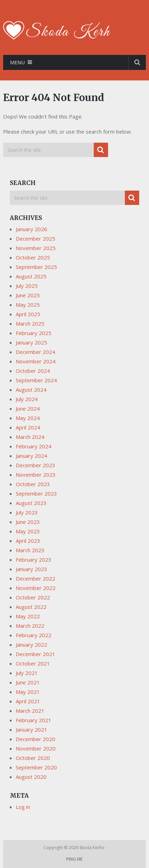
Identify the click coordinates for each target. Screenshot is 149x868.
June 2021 (28, 682)
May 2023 (28, 531)
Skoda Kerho (93, 848)
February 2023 (34, 560)
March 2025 (30, 323)
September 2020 (36, 767)
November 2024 (36, 361)
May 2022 (28, 616)
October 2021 (33, 663)
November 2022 (36, 588)
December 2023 (36, 465)
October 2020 (33, 758)
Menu (17, 62)
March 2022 (30, 626)
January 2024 (31, 456)
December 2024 (36, 352)
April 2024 (28, 427)
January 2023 (31, 569)
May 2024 (28, 418)
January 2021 (31, 730)
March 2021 (30, 711)
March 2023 (30, 550)
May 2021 (28, 692)
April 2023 (28, 541)
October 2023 (33, 484)
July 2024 (27, 399)
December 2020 (36, 739)
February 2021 (34, 720)
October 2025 (33, 257)
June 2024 (28, 408)
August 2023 (31, 503)
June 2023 (28, 522)
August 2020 (31, 777)
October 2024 (33, 371)
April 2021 (28, 701)
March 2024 (30, 437)
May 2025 (28, 305)
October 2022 (33, 597)
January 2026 (31, 229)
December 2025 (36, 239)
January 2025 (31, 342)
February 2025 (34, 333)
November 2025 (36, 248)
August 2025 (31, 276)
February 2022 (34, 635)
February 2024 (34, 446)
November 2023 (36, 475)
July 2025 (27, 286)
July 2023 (27, 512)
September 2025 (36, 267)
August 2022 (31, 607)
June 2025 (28, 295)
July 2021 (27, 673)
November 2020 (36, 748)
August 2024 (31, 390)
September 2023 (36, 493)
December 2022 (36, 578)
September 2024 (36, 380)
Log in (23, 807)
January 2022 (31, 645)
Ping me (74, 859)
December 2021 (36, 654)
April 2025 (28, 314)
